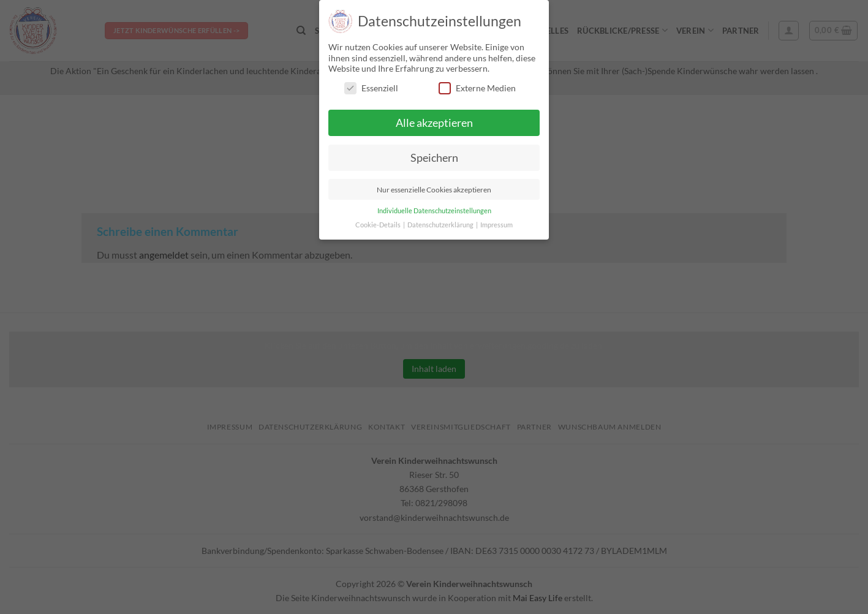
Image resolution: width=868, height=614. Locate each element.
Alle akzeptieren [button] (434, 123)
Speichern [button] (434, 158)
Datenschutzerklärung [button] (441, 225)
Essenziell (371, 88)
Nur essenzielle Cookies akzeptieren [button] (434, 190)
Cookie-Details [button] (379, 225)
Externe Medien (477, 88)
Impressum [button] (496, 225)
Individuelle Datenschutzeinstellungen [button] (434, 211)
